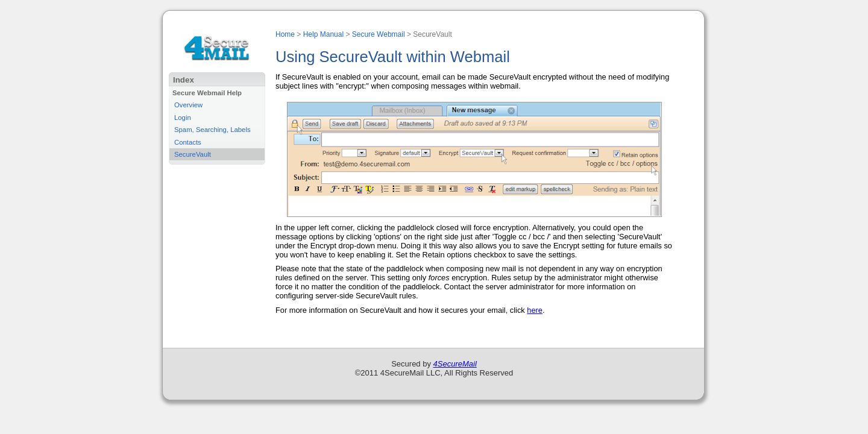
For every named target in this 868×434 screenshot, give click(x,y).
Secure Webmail (379, 34)
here (535, 310)
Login (183, 118)
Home (285, 34)
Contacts (188, 142)
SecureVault (193, 154)
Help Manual (323, 34)
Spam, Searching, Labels (212, 130)
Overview (188, 105)
